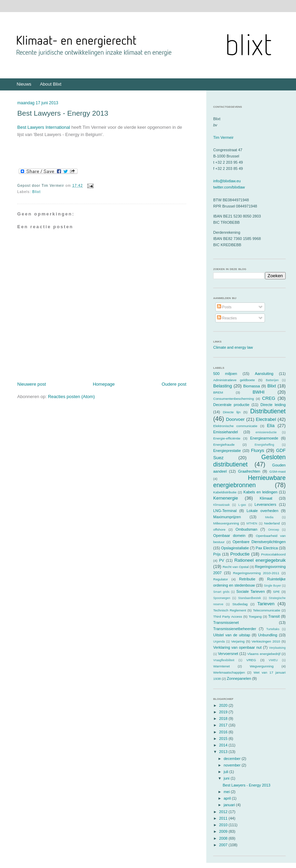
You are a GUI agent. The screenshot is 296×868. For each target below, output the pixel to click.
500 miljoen (225, 374)
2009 (224, 831)
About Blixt (51, 84)
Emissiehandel (226, 432)
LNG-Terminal (225, 511)
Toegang (255, 616)
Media (269, 517)
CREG (269, 398)
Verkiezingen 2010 (266, 641)
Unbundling (268, 635)
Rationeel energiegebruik (260, 560)
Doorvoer (235, 419)
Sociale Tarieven (251, 591)
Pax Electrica (267, 548)
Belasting (223, 386)
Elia (271, 426)
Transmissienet (226, 623)
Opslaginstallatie (235, 548)
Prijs (217, 554)
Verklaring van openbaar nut (237, 647)
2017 (224, 725)
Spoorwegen (222, 598)
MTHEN (252, 523)
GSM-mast (278, 471)
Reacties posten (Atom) (71, 397)
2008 (224, 838)
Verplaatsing (277, 648)
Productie (240, 554)
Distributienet (268, 411)
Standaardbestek (250, 598)
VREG (251, 660)
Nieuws (24, 84)
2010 (224, 825)
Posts (224, 307)
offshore (219, 529)
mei (227, 792)
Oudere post (174, 384)
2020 (224, 705)
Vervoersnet (228, 654)
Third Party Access (228, 616)
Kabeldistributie (225, 492)
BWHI (258, 392)
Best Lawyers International (44, 127)
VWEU (273, 660)
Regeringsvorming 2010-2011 (256, 573)
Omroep (274, 530)
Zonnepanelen (239, 678)
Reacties (227, 318)
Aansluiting (264, 374)
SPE (276, 592)
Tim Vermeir (223, 137)
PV (222, 560)
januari (230, 805)
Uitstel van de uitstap (232, 635)
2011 (224, 818)
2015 (224, 739)
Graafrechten (249, 471)
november (233, 765)
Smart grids (221, 592)
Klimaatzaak (221, 505)
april (228, 798)
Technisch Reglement (230, 610)
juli (226, 772)
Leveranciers (265, 504)
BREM (218, 392)
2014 (224, 745)
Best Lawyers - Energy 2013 (63, 113)
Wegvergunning (262, 666)
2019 (224, 712)
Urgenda (219, 642)
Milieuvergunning (226, 523)
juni (227, 778)
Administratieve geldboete (234, 380)
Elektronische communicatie (235, 426)
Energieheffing (264, 445)
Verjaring (238, 641)
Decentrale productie (231, 405)
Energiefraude (224, 445)
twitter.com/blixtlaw (229, 187)
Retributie (247, 579)
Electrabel (266, 419)
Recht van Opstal (236, 567)
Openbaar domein (229, 536)
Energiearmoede (264, 438)
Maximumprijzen (227, 517)
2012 (224, 812)
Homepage (104, 384)
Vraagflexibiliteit (224, 660)
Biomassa (251, 386)
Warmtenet (221, 666)
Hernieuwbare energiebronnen (249, 481)
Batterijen (272, 380)
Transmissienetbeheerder (235, 629)
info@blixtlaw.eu (227, 181)
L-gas (242, 505)
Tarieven (266, 604)
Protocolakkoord (273, 554)
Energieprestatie (227, 451)
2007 (224, 845)
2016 (224, 732)
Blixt (37, 192)
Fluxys (258, 450)
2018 (224, 718)
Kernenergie (226, 498)
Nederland (272, 523)
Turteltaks (273, 629)
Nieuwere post (32, 384)
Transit (274, 616)
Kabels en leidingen (261, 492)
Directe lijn (232, 412)
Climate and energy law (233, 347)
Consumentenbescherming (234, 399)
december (233, 759)
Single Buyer (273, 586)
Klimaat (266, 498)
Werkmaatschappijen (229, 672)
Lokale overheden (263, 511)
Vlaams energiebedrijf (264, 654)
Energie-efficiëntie (227, 438)
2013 (224, 752)
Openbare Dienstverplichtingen (259, 542)
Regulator (221, 579)
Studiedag (240, 604)
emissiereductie (266, 432)
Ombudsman (246, 529)
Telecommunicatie (267, 610)
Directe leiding (273, 405)
